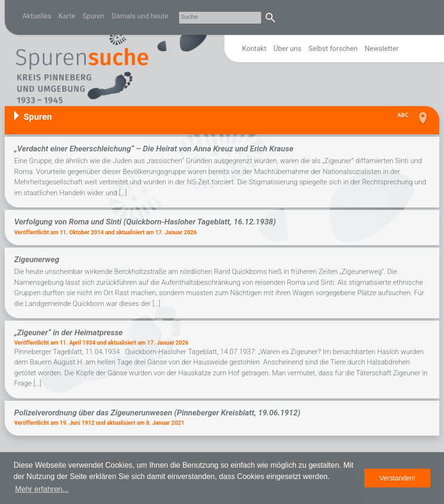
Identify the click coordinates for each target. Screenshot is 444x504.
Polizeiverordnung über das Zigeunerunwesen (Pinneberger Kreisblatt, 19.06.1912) (157, 413)
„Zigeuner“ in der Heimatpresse (68, 332)
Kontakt (255, 49)
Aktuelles (37, 16)
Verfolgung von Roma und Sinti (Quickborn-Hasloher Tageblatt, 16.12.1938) (145, 222)
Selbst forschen (333, 49)
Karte (67, 16)
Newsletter (382, 49)
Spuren (94, 16)
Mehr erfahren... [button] (42, 489)
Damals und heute (140, 16)
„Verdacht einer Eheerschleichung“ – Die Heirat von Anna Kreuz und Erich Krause (154, 149)
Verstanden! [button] (398, 478)
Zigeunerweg (37, 259)
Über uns (287, 49)
